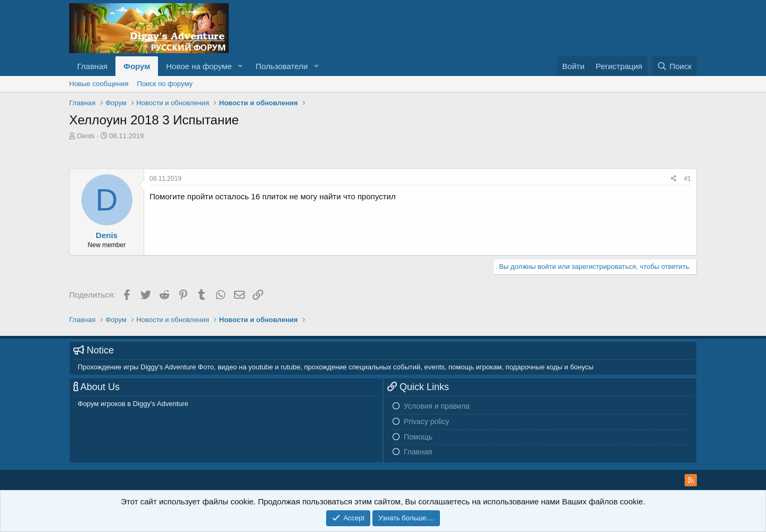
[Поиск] (674, 66)
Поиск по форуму (165, 84)
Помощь (418, 437)
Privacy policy (427, 421)
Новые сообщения (99, 84)
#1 (688, 179)
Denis (86, 136)
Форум (137, 66)
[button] (240, 66)
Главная (92, 66)
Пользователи (282, 66)
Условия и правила (437, 406)
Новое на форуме (199, 66)
